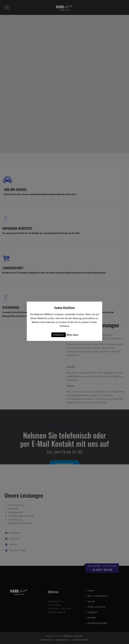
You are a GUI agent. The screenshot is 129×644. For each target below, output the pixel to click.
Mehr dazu (72, 335)
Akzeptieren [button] (59, 335)
